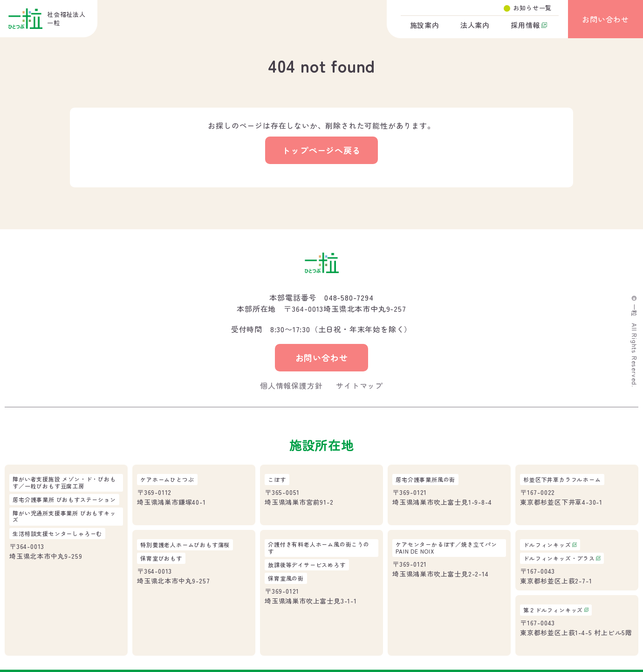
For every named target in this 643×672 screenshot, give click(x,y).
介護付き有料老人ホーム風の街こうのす (319, 548)
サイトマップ (359, 386)
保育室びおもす (161, 558)
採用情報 (525, 25)
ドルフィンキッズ (547, 545)
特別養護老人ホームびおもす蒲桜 (185, 545)
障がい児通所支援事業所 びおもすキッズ (64, 517)
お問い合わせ (605, 19)
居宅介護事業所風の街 (425, 480)
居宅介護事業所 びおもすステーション (64, 500)
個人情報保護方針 (291, 386)
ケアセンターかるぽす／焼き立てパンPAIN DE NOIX (446, 548)
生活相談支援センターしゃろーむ (57, 534)
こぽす (277, 480)
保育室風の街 (286, 578)
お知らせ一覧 (532, 8)
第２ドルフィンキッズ (553, 610)
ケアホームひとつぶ (167, 480)
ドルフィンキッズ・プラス (559, 558)
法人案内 (475, 25)
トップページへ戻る (321, 150)
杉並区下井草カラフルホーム (562, 480)
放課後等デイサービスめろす (307, 565)
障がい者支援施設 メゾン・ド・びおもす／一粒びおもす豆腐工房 (64, 483)
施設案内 (425, 25)
